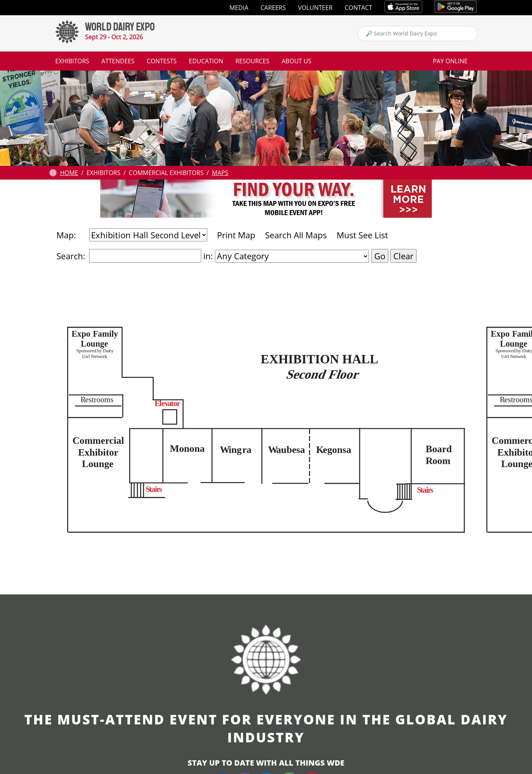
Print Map (236, 235)
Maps (220, 173)
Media (239, 8)
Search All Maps (296, 235)
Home (69, 173)
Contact (359, 8)
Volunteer (315, 8)
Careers (273, 8)
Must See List (362, 235)
